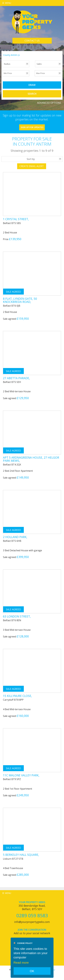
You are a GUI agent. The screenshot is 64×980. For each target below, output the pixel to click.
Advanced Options (49, 103)
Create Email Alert (32, 166)
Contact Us (32, 41)
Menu (8, 3)
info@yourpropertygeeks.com (32, 922)
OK (32, 971)
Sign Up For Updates (32, 127)
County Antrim (12, 55)
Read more (21, 963)
